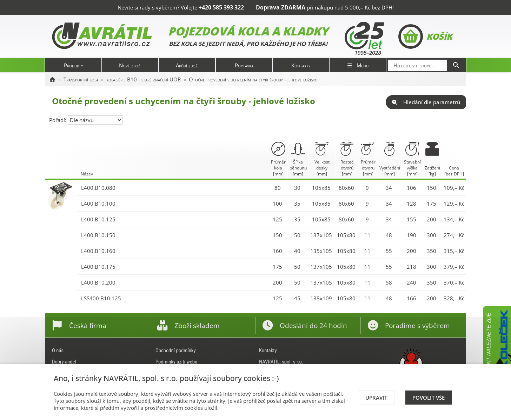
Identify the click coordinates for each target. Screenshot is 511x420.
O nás (58, 351)
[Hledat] (456, 65)
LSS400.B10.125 (101, 298)
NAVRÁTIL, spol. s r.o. (281, 362)
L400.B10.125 (98, 219)
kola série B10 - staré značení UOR (144, 79)
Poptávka (244, 65)
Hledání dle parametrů (426, 102)
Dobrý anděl (64, 362)
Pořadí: (58, 120)
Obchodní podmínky (176, 351)
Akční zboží (187, 65)
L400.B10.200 (98, 282)
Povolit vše (429, 398)
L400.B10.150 (98, 235)
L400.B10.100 (98, 204)
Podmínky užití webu (176, 362)
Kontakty (301, 65)
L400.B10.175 (98, 267)
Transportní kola (81, 79)
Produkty (74, 65)
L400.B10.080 (98, 188)
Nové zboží (130, 65)
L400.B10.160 (98, 251)
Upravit (376, 398)
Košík (425, 36)
